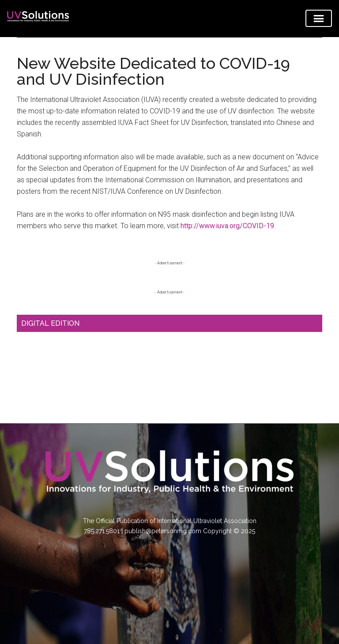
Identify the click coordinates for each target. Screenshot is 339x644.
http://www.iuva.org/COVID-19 (227, 226)
